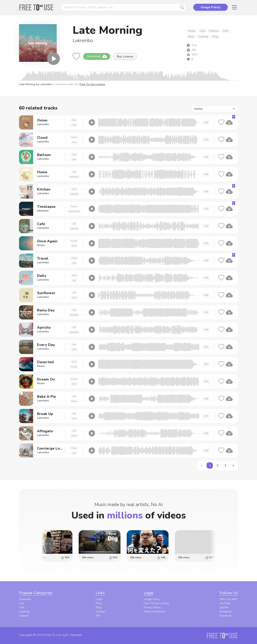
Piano (74, 401)
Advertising (74, 211)
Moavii (41, 245)
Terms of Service (154, 612)
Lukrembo (83, 40)
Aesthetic (74, 177)
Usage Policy (152, 599)
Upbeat (24, 616)
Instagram (226, 612)
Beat (191, 37)
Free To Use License (92, 84)
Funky (192, 31)
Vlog (215, 37)
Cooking (203, 37)
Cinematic (25, 599)
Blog (99, 607)
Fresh (74, 137)
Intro (74, 125)
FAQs (99, 603)
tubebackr (43, 211)
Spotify (224, 607)
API (98, 616)
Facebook (226, 616)
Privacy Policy (152, 607)
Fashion (214, 31)
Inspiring (24, 612)
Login (99, 599)
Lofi (74, 159)
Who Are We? (228, 599)
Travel (74, 258)
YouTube (225, 603)
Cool (202, 31)
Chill (225, 31)
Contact (101, 612)
